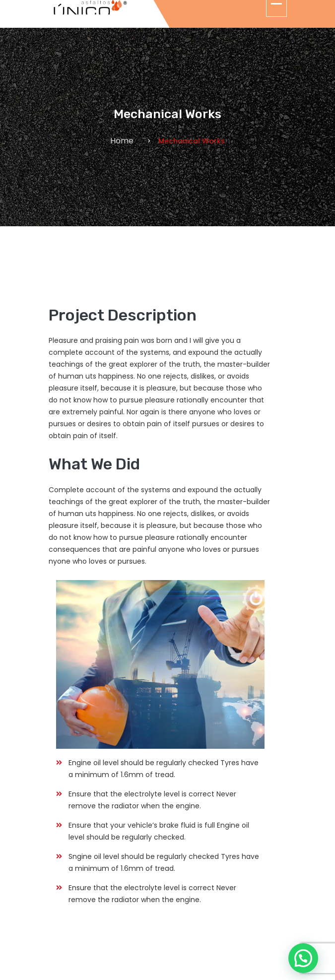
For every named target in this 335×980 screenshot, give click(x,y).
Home (122, 141)
